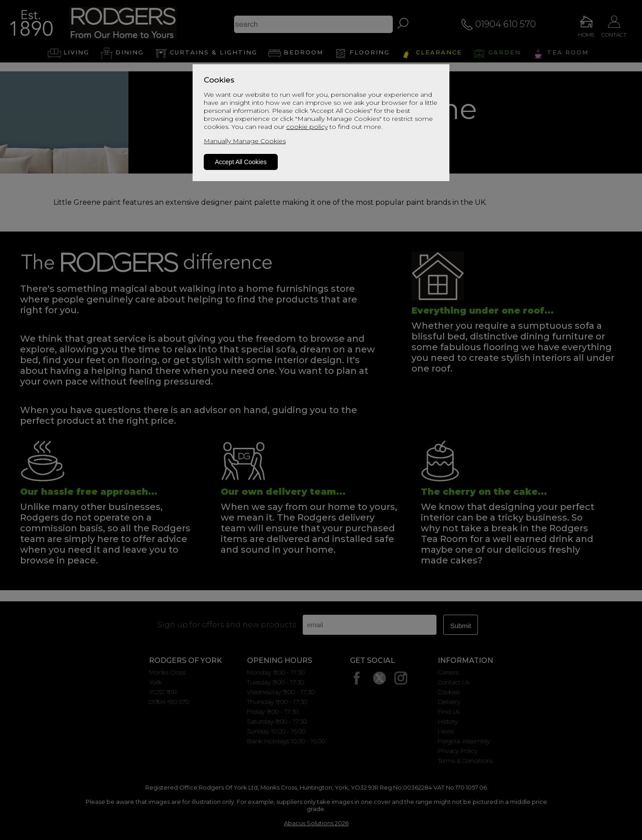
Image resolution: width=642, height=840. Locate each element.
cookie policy (307, 127)
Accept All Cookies (241, 162)
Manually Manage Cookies (245, 141)
